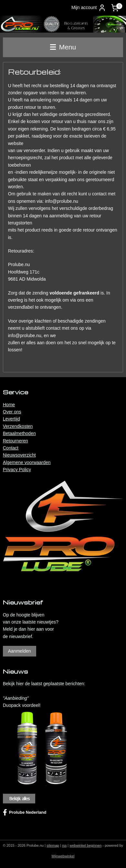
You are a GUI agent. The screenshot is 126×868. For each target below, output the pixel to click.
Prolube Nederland (25, 812)
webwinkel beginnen (85, 845)
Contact (11, 448)
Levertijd (11, 419)
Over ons (12, 412)
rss (64, 845)
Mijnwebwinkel (63, 856)
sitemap (53, 845)
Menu (63, 47)
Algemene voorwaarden (27, 462)
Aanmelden (20, 651)
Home (9, 405)
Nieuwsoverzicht (19, 455)
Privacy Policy (17, 470)
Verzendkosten (18, 426)
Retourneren (16, 441)
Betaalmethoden (19, 433)
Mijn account (89, 8)
